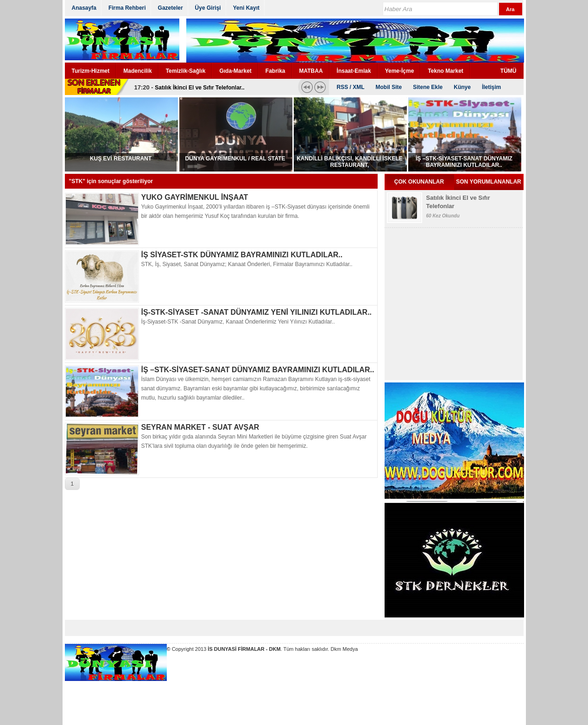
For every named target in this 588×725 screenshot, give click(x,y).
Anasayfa (84, 8)
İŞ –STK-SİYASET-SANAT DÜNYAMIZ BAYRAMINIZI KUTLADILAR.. (464, 162)
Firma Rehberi (127, 8)
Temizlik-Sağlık (186, 71)
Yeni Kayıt (246, 8)
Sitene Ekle (428, 87)
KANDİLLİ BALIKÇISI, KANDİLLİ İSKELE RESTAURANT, (350, 162)
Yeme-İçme (400, 71)
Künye (462, 87)
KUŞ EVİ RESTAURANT (121, 159)
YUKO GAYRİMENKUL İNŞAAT (195, 197)
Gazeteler (171, 8)
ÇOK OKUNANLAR (419, 182)
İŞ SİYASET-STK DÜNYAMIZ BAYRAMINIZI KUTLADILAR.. (242, 255)
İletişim (491, 87)
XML (358, 87)
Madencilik (137, 71)
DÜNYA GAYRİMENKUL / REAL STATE (235, 159)
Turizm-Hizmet (91, 71)
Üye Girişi (208, 8)
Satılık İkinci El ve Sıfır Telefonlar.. (199, 88)
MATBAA (311, 71)
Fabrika (275, 71)
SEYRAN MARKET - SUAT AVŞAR (200, 427)
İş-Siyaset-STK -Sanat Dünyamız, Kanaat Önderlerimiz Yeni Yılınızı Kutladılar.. (238, 322)
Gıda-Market (235, 71)
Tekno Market (445, 71)
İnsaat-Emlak (354, 71)
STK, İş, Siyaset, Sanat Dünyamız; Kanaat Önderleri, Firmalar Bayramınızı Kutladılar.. (247, 264)
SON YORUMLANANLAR (488, 182)
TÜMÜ (509, 71)
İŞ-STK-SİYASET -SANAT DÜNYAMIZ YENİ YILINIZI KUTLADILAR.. (257, 312)
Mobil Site (389, 87)
